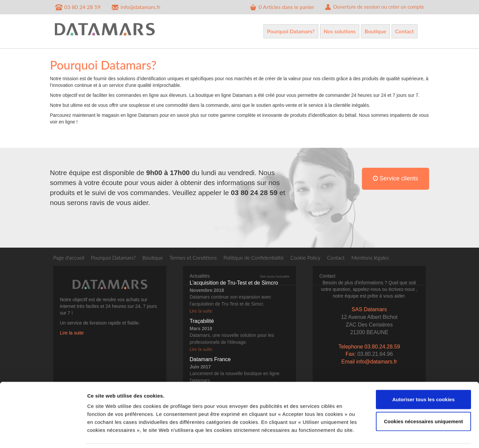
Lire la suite (72, 335)
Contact (404, 31)
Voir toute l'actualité (275, 278)
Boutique (375, 31)
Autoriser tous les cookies (423, 377)
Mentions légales (378, 257)
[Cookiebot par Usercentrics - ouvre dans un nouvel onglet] (43, 435)
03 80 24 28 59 (78, 7)
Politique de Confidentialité (259, 257)
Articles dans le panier (275, 7)
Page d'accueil (69, 257)
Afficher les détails (366, 435)
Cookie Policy (312, 257)
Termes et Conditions (197, 257)
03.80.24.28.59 (382, 348)
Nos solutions (340, 31)
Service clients (396, 183)
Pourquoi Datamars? (291, 31)
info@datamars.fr (136, 7)
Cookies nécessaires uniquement (423, 399)
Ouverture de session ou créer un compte (371, 7)
